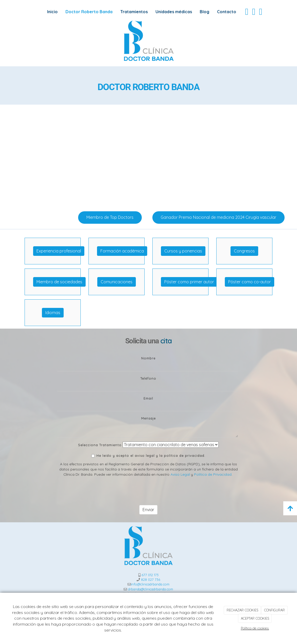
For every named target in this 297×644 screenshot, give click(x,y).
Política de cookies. (255, 628)
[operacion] (148, 156)
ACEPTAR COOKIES (255, 618)
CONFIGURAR (274, 610)
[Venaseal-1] (59, 156)
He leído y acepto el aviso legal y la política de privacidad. (148, 455)
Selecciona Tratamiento (100, 445)
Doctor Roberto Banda (89, 12)
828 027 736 (151, 580)
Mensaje (148, 418)
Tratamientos (134, 12)
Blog (205, 12)
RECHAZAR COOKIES (242, 610)
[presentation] (96, 491)
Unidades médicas (174, 12)
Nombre (148, 358)
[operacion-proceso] (238, 156)
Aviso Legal (180, 474)
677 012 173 (150, 575)
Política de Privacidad (213, 474)
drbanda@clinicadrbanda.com (151, 589)
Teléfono (148, 378)
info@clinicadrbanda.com (150, 584)
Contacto (227, 12)
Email (148, 398)
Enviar (148, 510)
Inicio (52, 12)
